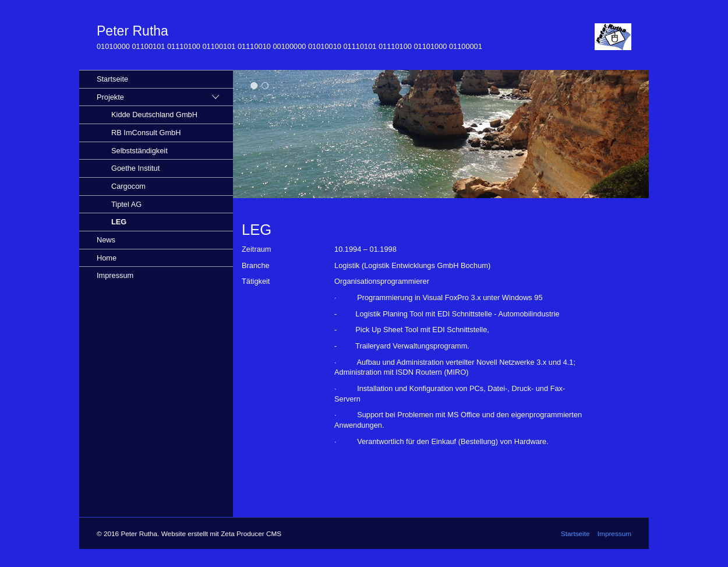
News (106, 240)
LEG (119, 222)
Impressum (115, 275)
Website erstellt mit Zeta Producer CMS (221, 533)
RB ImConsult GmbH (146, 133)
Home (107, 258)
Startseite (112, 79)
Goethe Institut (135, 168)
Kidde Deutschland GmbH (154, 115)
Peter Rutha (132, 31)
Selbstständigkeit (139, 151)
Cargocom (128, 186)
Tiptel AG (126, 204)
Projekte (110, 97)
